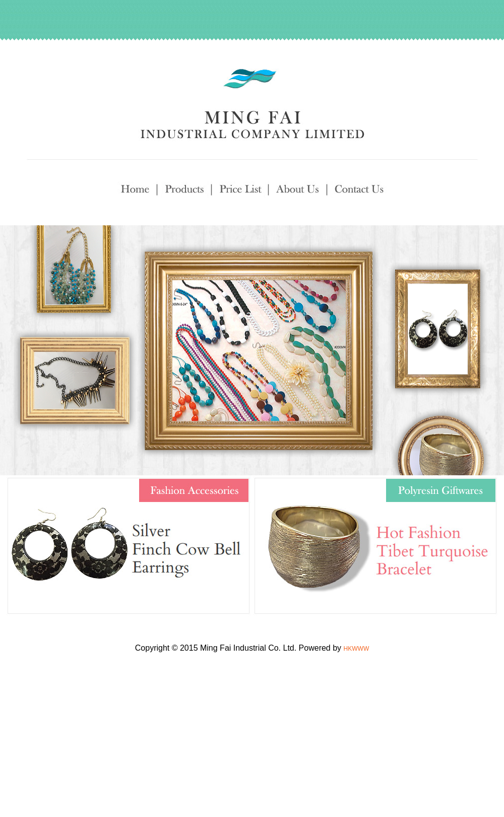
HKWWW (357, 649)
